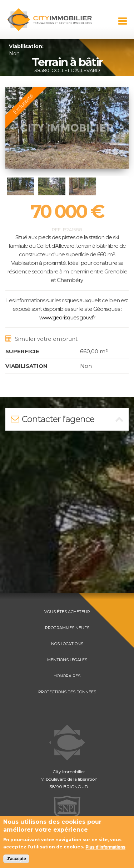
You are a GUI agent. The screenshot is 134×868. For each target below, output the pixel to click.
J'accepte (16, 859)
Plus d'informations (105, 847)
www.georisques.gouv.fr (67, 317)
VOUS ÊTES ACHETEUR (67, 612)
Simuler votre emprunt (41, 339)
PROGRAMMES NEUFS (67, 628)
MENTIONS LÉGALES (67, 660)
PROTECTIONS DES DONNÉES (67, 692)
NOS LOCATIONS (67, 644)
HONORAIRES (67, 676)
